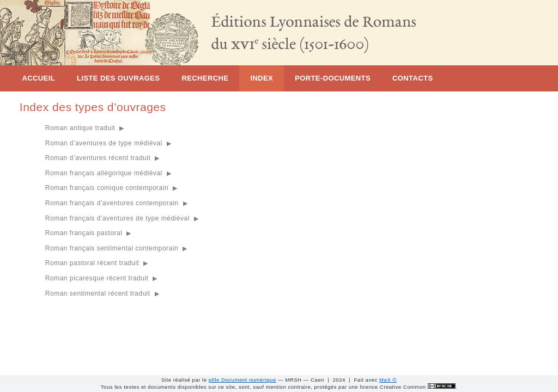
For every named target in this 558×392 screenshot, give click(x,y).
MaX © (388, 380)
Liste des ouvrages (118, 78)
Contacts (413, 78)
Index (262, 78)
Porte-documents (333, 78)
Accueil (38, 78)
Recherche (205, 78)
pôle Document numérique (242, 380)
